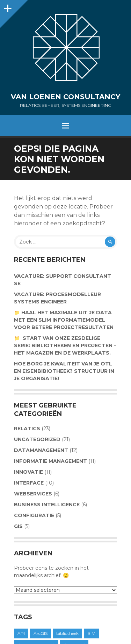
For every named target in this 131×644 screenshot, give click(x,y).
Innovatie (28, 472)
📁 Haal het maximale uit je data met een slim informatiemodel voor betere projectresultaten (64, 320)
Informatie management (50, 461)
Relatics (27, 429)
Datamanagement (41, 450)
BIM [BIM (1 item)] (91, 633)
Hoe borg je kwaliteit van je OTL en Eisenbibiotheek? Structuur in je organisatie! (64, 371)
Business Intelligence (47, 505)
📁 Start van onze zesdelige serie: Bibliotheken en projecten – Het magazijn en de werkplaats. (65, 345)
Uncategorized (37, 439)
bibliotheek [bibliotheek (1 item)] (67, 633)
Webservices (33, 494)
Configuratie (34, 515)
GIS (18, 526)
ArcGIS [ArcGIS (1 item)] (41, 633)
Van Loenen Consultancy (65, 97)
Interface (29, 483)
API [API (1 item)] (21, 633)
